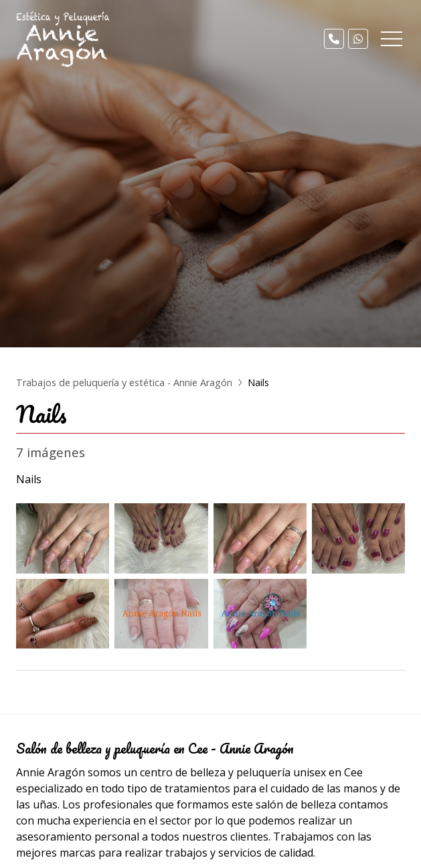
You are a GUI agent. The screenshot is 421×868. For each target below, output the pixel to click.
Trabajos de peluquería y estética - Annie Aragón (124, 382)
